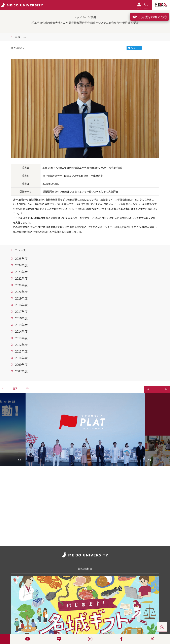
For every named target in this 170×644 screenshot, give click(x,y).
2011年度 (21, 351)
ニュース (20, 37)
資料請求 (85, 569)
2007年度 (21, 371)
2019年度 (21, 298)
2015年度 (21, 325)
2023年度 (21, 272)
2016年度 (21, 318)
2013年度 (21, 338)
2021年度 (21, 285)
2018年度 (21, 305)
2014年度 (21, 331)
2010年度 (21, 358)
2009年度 (21, 365)
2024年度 (21, 265)
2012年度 (21, 345)
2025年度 (21, 259)
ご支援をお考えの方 (149, 17)
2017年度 (21, 312)
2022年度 (21, 278)
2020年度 (21, 292)
